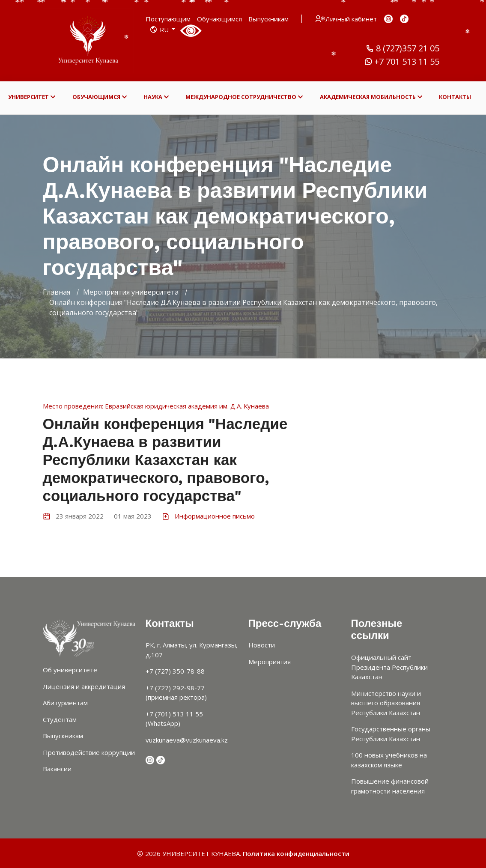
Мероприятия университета (131, 292)
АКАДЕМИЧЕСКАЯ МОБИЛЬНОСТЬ (371, 97)
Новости (262, 645)
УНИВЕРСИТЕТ (32, 97)
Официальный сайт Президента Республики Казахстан (389, 667)
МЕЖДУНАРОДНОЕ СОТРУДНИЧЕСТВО (244, 97)
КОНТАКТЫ (455, 97)
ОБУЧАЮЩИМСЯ (100, 97)
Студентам (60, 719)
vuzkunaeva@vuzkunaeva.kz (187, 740)
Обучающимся (219, 19)
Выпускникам (268, 19)
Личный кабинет (346, 19)
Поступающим (168, 19)
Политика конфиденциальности (296, 853)
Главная (57, 292)
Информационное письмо (215, 516)
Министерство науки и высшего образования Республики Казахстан (386, 703)
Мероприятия (270, 662)
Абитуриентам (65, 703)
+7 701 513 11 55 (402, 62)
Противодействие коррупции (89, 752)
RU (163, 30)
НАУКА (156, 97)
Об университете (70, 670)
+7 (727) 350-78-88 (175, 671)
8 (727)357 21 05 (403, 48)
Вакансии (57, 769)
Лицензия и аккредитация (84, 686)
